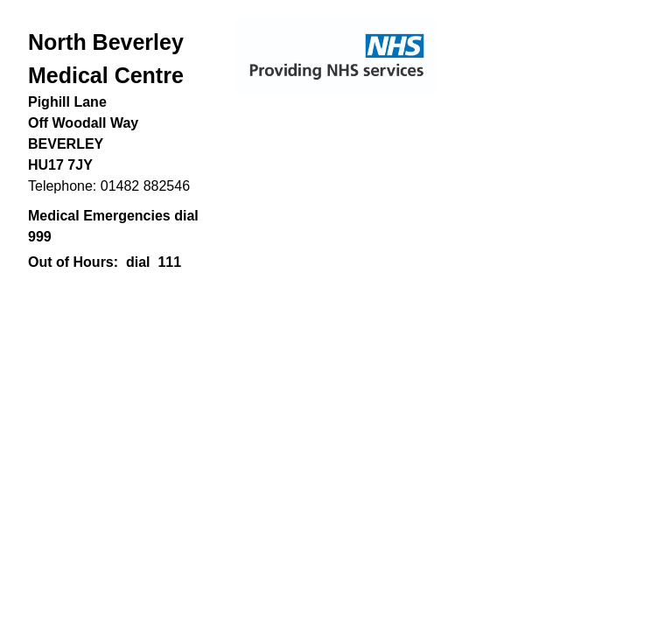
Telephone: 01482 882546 (109, 186)
